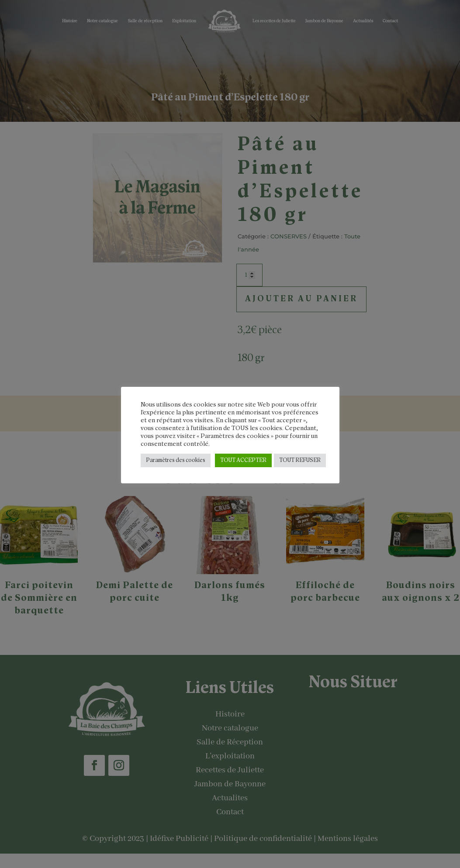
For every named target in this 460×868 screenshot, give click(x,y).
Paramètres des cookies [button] (176, 460)
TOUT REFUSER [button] (300, 460)
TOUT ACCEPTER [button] (243, 460)
